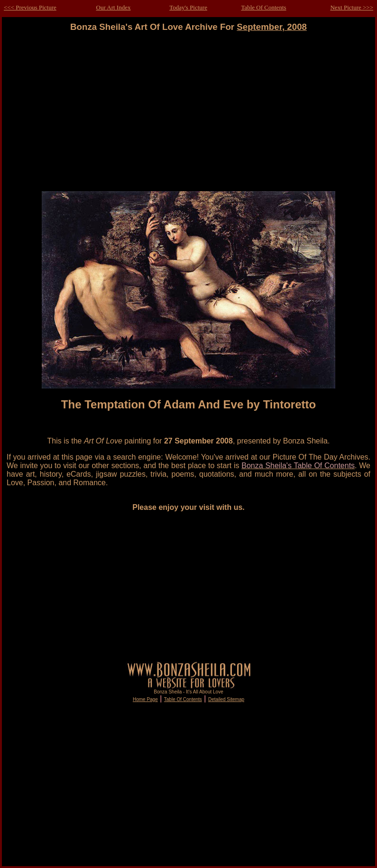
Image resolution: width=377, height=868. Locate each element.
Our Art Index (114, 7)
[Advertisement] (189, 116)
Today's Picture (188, 7)
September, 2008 (272, 27)
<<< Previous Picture (30, 7)
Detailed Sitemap (226, 699)
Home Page (145, 699)
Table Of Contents (263, 7)
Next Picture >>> (352, 7)
